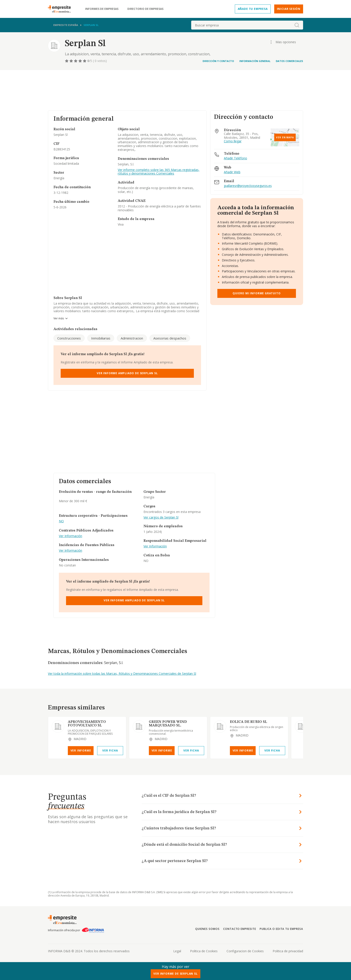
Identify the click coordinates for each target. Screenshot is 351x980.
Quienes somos (207, 929)
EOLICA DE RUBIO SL (248, 722)
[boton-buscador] (297, 25)
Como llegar (233, 141)
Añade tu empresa (253, 9)
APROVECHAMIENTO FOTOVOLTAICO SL (87, 724)
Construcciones (69, 338)
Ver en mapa (285, 137)
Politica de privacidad (288, 951)
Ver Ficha (110, 750)
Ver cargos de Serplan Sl (161, 518)
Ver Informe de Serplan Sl (175, 974)
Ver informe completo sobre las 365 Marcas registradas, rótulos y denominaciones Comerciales (159, 172)
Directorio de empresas (145, 9)
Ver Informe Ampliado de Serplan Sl (127, 373)
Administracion (132, 338)
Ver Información (71, 536)
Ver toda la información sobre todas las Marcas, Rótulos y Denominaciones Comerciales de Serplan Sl (122, 674)
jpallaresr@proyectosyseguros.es (248, 186)
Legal (177, 951)
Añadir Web (232, 172)
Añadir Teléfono (235, 158)
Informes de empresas (102, 9)
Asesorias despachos (170, 338)
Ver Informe (81, 750)
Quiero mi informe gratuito (257, 293)
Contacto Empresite (240, 929)
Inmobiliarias (101, 338)
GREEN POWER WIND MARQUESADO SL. (168, 724)
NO (61, 521)
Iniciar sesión (289, 9)
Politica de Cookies (204, 951)
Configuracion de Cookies (245, 951)
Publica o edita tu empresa (281, 929)
